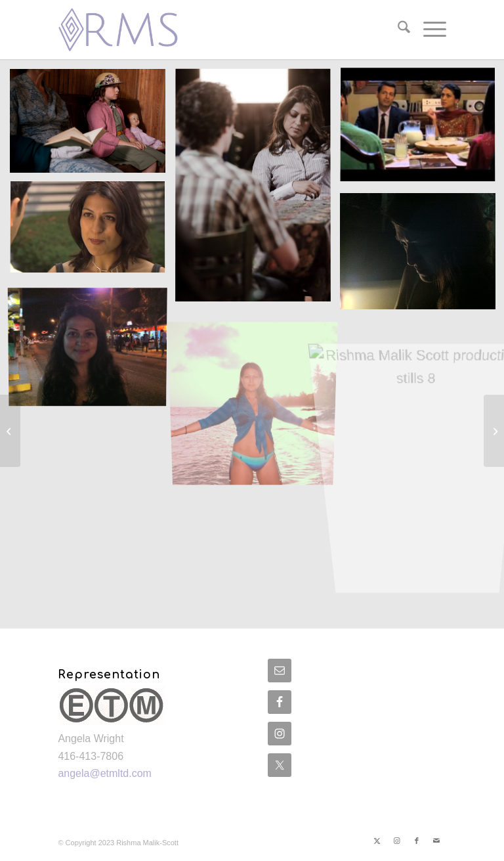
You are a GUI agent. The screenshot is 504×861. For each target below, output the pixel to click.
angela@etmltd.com (105, 773)
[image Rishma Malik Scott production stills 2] (258, 190)
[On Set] (10, 431)
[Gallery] (494, 431)
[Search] (397, 30)
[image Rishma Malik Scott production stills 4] (93, 233)
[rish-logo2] (122, 30)
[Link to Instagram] (397, 841)
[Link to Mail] (436, 841)
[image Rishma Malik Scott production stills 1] (93, 126)
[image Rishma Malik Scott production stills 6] (93, 347)
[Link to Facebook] (417, 841)
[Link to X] (377, 841)
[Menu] (428, 30)
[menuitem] (397, 30)
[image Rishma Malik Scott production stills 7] (258, 395)
